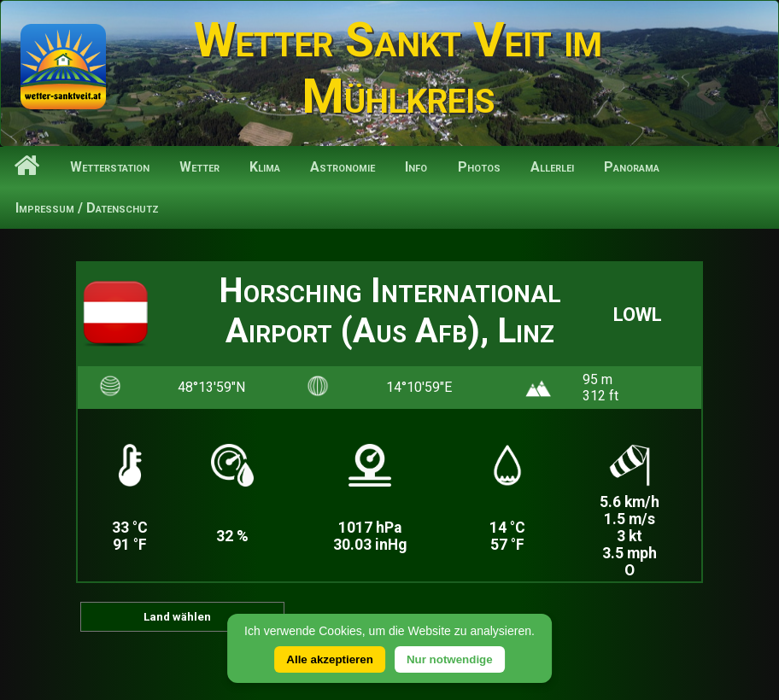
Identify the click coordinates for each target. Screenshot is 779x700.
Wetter (199, 167)
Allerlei (552, 167)
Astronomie (343, 167)
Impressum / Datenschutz (87, 208)
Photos (479, 167)
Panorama (632, 167)
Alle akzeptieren (329, 659)
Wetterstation (110, 167)
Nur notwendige (450, 659)
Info (416, 167)
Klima (265, 167)
